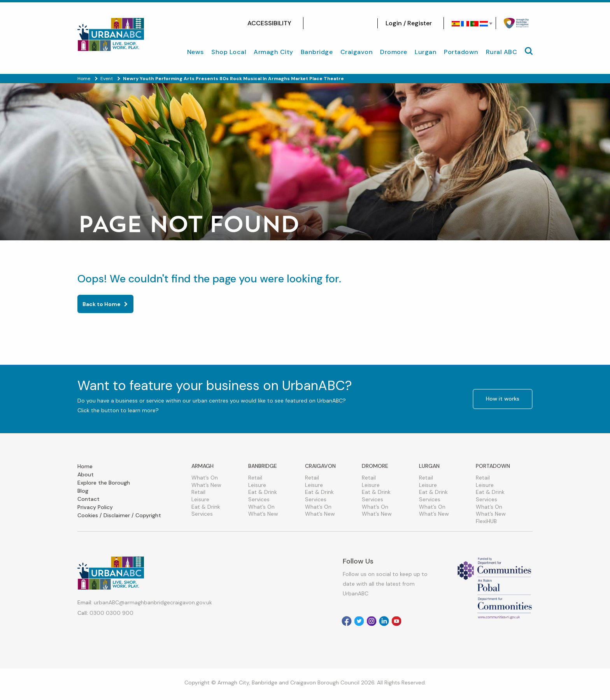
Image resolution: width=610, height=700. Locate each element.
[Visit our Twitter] (338, 23)
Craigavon (357, 52)
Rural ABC (502, 52)
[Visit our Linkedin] (384, 621)
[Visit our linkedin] (350, 23)
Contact (89, 499)
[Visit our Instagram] (327, 23)
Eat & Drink (206, 507)
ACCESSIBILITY (269, 23)
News (195, 52)
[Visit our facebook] (315, 23)
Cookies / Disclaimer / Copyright (119, 515)
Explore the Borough (104, 483)
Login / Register (409, 23)
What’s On (205, 478)
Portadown (461, 52)
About (86, 474)
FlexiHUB (486, 521)
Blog (83, 491)
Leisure (200, 499)
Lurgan (426, 52)
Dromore (394, 52)
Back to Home (102, 304)
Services (202, 514)
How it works (503, 399)
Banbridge (317, 52)
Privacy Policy (95, 507)
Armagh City (273, 52)
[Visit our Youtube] (362, 23)
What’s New (206, 485)
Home (85, 466)
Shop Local (229, 52)
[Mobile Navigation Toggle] (529, 51)
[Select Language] (470, 24)
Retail (198, 492)
